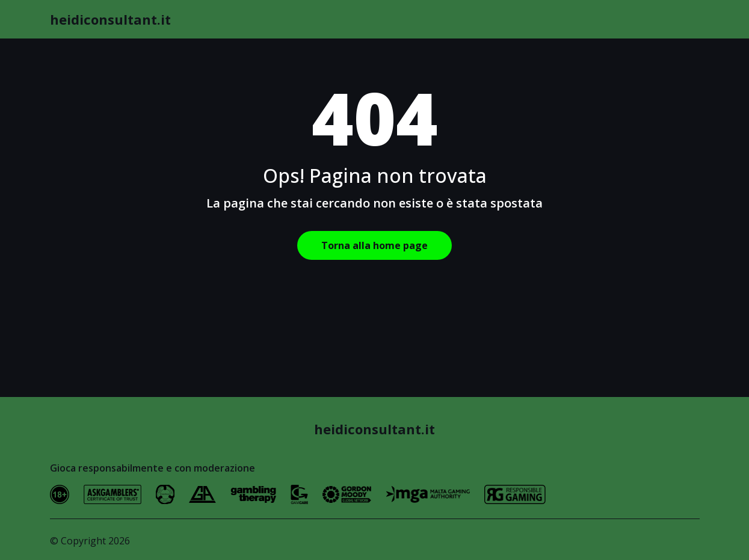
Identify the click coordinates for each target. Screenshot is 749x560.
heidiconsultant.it (110, 19)
